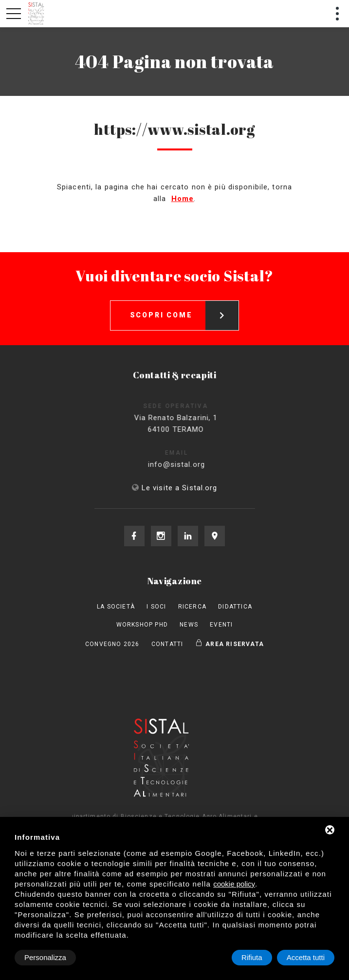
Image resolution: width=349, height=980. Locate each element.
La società (116, 607)
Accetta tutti (306, 957)
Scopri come (184, 315)
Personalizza (45, 957)
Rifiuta (252, 957)
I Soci (156, 607)
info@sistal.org (186, 464)
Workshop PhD (142, 625)
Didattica (235, 607)
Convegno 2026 (112, 644)
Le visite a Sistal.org (180, 488)
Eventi (221, 625)
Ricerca (192, 607)
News (189, 625)
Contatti (167, 644)
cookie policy (234, 884)
